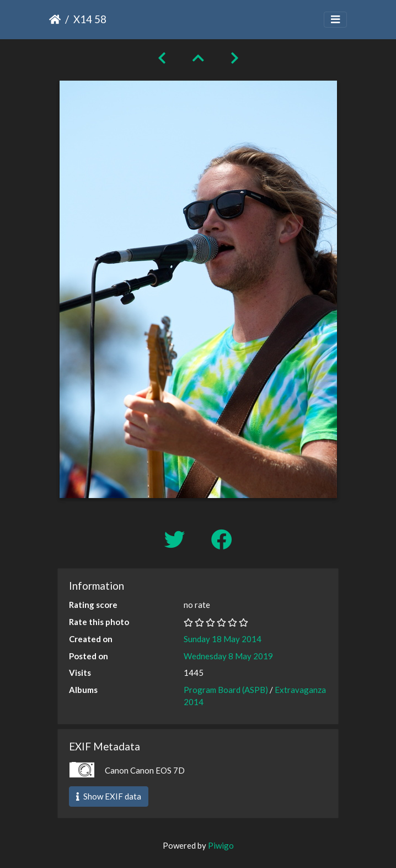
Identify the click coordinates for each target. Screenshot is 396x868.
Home (55, 19)
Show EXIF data (109, 796)
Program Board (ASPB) (226, 690)
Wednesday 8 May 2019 (228, 656)
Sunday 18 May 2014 (223, 639)
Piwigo (221, 845)
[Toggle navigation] (335, 20)
